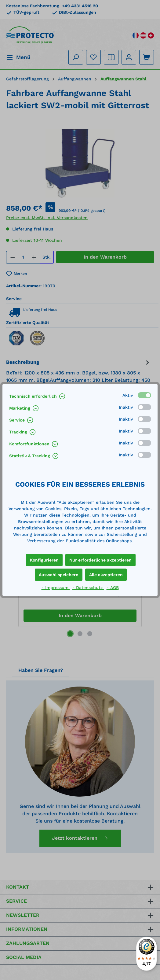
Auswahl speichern (59, 575)
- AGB (113, 588)
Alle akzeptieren (106, 575)
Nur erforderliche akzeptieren (100, 560)
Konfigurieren (44, 560)
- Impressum (56, 588)
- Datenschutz (88, 588)
